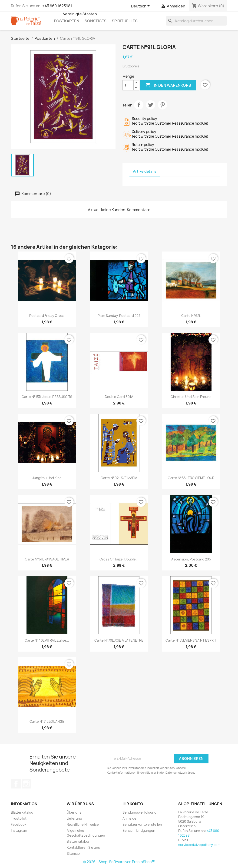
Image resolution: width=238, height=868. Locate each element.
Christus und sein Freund (191, 397)
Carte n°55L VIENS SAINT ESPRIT (191, 640)
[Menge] (128, 85)
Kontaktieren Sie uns (83, 847)
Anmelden (131, 818)
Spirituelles (125, 21)
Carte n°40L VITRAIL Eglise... (47, 640)
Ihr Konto (133, 804)
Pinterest (162, 105)
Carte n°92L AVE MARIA (119, 478)
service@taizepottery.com (199, 845)
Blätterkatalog (22, 812)
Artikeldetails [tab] (145, 171)
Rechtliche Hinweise (83, 824)
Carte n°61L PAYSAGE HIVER (47, 559)
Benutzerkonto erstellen (142, 824)
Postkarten (67, 21)
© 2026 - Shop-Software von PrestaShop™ (119, 862)
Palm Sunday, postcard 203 (119, 316)
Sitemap (73, 853)
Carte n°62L (191, 316)
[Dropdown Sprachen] (141, 6)
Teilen (139, 105)
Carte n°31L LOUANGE (47, 721)
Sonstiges (96, 21)
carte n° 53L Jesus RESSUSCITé (47, 397)
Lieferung (74, 818)
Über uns (74, 812)
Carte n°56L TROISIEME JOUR (191, 478)
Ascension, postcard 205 (191, 559)
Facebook (16, 784)
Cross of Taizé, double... (119, 559)
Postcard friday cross (47, 316)
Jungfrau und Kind (47, 478)
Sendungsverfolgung (139, 812)
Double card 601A (119, 397)
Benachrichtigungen (139, 830)
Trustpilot (19, 818)
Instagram (26, 784)
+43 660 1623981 (57, 6)
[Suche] (196, 21)
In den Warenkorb (168, 85)
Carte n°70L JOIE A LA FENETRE (119, 640)
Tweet (151, 105)
